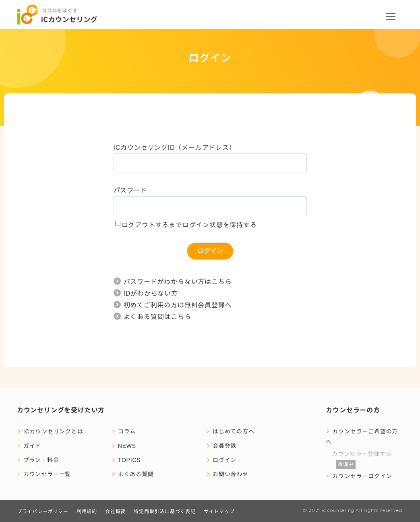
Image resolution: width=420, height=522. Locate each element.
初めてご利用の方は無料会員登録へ (178, 305)
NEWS (127, 446)
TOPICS (129, 460)
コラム (127, 431)
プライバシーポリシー (43, 511)
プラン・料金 (41, 460)
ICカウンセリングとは (53, 431)
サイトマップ (219, 511)
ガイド (32, 446)
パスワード (130, 190)
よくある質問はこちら (157, 317)
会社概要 (115, 511)
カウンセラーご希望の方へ (362, 436)
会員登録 (224, 446)
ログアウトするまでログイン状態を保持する (189, 225)
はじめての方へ (234, 431)
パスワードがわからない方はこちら (178, 282)
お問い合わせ (231, 474)
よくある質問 (136, 474)
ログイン (224, 460)
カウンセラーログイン (362, 476)
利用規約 (87, 511)
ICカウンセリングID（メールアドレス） (175, 147)
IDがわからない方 (151, 293)
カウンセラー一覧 (47, 474)
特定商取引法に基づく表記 (165, 511)
